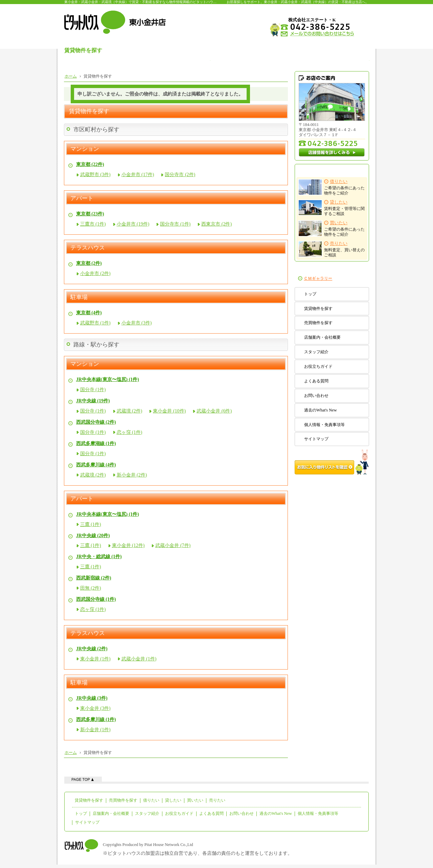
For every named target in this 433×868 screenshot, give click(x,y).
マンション (85, 149)
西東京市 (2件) (216, 224)
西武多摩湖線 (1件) (96, 443)
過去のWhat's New (320, 410)
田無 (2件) (91, 588)
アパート (82, 198)
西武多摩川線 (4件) (96, 465)
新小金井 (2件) (132, 475)
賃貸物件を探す (318, 309)
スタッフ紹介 (316, 352)
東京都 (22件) (90, 164)
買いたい (195, 800)
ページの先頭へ (83, 779)
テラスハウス (88, 248)
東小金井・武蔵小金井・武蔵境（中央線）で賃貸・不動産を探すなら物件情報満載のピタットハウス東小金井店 (149, 2)
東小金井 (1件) (95, 659)
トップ (310, 294)
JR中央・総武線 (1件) (99, 557)
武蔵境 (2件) (130, 411)
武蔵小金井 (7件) (173, 545)
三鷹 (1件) (91, 524)
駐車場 (79, 297)
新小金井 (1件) (95, 730)
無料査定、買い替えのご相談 (332, 249)
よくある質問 (316, 381)
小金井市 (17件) (138, 175)
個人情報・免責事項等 (324, 425)
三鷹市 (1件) (93, 224)
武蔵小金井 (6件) (214, 411)
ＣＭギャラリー (318, 278)
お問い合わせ (316, 396)
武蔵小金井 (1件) (139, 659)
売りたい (217, 800)
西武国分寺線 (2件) (96, 422)
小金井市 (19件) (133, 224)
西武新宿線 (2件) (94, 578)
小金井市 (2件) (95, 273)
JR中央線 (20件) (93, 536)
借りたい (151, 800)
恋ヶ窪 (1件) (130, 432)
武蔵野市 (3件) (95, 175)
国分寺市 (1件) (175, 224)
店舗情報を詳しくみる (332, 152)
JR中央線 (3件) (92, 698)
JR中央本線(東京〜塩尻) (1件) (108, 379)
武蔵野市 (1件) (95, 323)
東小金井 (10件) (169, 411)
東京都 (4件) (89, 313)
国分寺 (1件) (93, 390)
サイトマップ (316, 439)
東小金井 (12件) (128, 545)
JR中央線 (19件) (93, 401)
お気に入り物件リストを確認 (332, 462)
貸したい (173, 800)
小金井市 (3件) (137, 323)
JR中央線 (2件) (92, 649)
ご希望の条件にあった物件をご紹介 (332, 187)
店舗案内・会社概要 (322, 337)
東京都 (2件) (89, 263)
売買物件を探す (318, 323)
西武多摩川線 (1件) (96, 719)
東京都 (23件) (90, 214)
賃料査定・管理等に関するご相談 (332, 208)
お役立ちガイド (318, 366)
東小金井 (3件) (95, 708)
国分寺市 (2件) (180, 175)
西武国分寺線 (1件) (96, 599)
